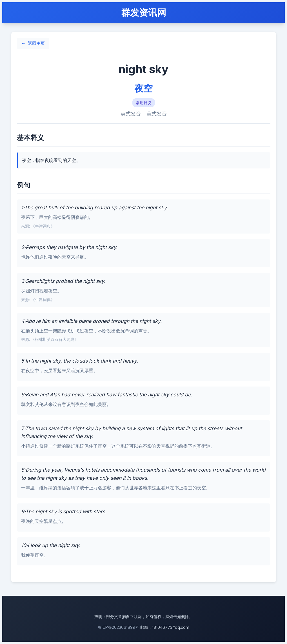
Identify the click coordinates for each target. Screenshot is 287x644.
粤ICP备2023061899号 (118, 627)
